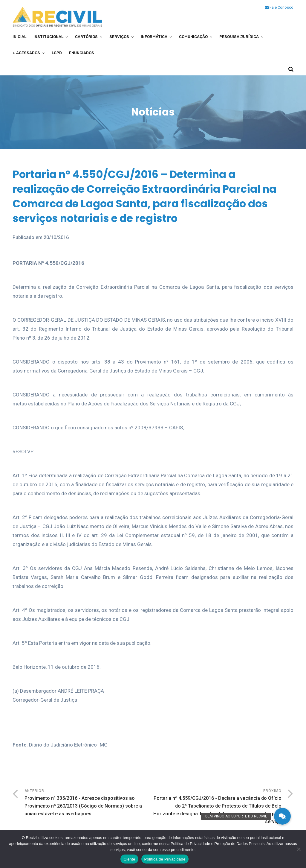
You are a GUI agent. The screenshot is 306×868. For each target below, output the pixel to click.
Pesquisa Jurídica (239, 37)
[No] (299, 849)
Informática (154, 37)
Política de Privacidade (165, 859)
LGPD (57, 53)
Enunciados (82, 53)
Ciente (129, 859)
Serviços (119, 37)
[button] (282, 816)
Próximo (217, 807)
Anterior (89, 803)
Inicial (19, 37)
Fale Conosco (279, 7)
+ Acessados (26, 53)
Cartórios (86, 37)
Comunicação (193, 37)
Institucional (48, 37)
